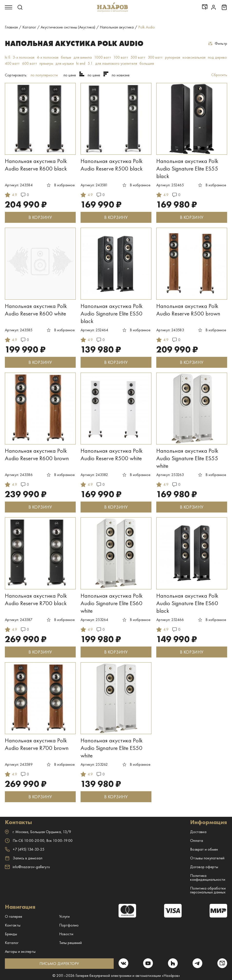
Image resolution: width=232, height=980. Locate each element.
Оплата (197, 841)
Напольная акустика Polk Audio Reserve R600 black (36, 165)
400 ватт (12, 63)
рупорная (173, 57)
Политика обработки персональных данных (208, 890)
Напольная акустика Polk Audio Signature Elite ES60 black (187, 603)
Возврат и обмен (204, 849)
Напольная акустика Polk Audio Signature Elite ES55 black (187, 168)
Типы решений (70, 943)
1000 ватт (103, 57)
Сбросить (219, 75)
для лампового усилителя (116, 63)
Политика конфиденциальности (208, 877)
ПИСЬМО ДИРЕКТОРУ (59, 964)
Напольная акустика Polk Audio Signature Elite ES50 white (112, 748)
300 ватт (155, 57)
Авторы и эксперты (20, 951)
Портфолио (69, 925)
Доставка (198, 832)
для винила (83, 57)
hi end (81, 63)
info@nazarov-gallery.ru (27, 867)
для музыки (65, 63)
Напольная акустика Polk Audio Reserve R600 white (36, 310)
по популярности (44, 75)
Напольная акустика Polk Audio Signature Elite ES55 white (187, 458)
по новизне (121, 75)
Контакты (13, 925)
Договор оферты (204, 867)
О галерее (14, 916)
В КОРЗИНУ (40, 217)
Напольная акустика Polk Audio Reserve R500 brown (188, 310)
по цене (70, 75)
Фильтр (218, 43)
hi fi (8, 57)
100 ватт (121, 57)
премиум (46, 63)
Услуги (64, 916)
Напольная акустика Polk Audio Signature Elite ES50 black (112, 313)
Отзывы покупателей (207, 858)
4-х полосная (48, 57)
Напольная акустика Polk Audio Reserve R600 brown (37, 454)
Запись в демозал (24, 858)
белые (66, 57)
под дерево (217, 57)
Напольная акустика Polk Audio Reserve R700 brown (37, 744)
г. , (38, 832)
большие (147, 63)
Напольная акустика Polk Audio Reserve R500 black (112, 165)
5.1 (90, 63)
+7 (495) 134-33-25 (25, 849)
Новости (66, 934)
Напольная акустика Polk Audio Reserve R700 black (36, 599)
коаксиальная (194, 57)
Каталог (12, 943)
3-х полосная (23, 57)
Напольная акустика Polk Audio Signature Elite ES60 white (112, 603)
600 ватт (30, 63)
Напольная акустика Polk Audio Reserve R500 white (112, 454)
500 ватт (138, 57)
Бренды (11, 934)
